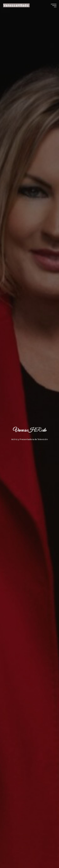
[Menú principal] (54, 6)
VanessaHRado (16, 5)
